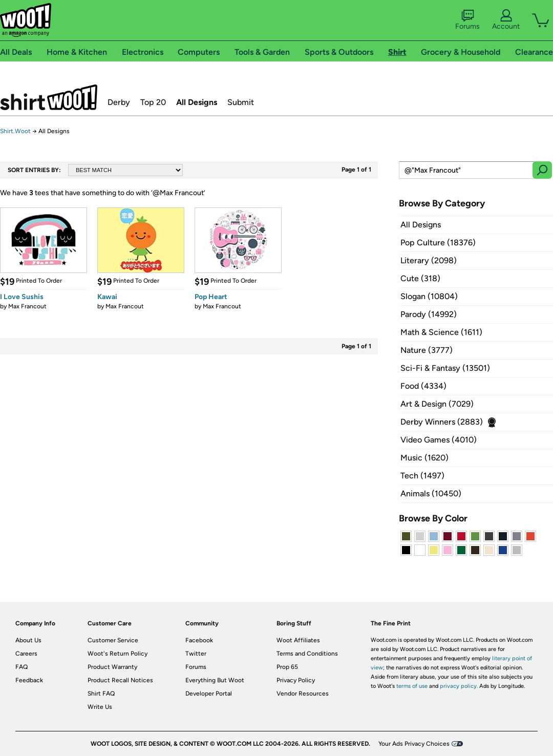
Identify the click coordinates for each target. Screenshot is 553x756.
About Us (28, 640)
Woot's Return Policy (118, 654)
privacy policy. (459, 686)
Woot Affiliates (298, 640)
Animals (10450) (431, 493)
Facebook (199, 640)
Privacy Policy (296, 680)
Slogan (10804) (429, 296)
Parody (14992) (429, 314)
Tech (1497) (422, 476)
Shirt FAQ (101, 694)
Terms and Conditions (307, 654)
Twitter (196, 654)
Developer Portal (209, 694)
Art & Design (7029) (437, 404)
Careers (26, 654)
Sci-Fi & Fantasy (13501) (445, 368)
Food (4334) (423, 386)
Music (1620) (424, 458)
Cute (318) (420, 278)
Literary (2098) (429, 260)
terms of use (412, 686)
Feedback (29, 680)
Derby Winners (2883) (442, 422)
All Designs (197, 102)
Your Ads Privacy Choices (414, 744)
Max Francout (27, 306)
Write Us (100, 707)
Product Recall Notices (120, 680)
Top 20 (153, 102)
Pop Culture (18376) (438, 243)
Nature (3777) (427, 350)
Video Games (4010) (439, 440)
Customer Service (113, 640)
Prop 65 (287, 667)
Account (506, 20)
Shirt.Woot (49, 97)
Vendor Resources (303, 694)
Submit (241, 102)
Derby (119, 102)
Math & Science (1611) (441, 332)
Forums (467, 20)
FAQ (22, 667)
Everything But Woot (215, 680)
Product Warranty (112, 667)
